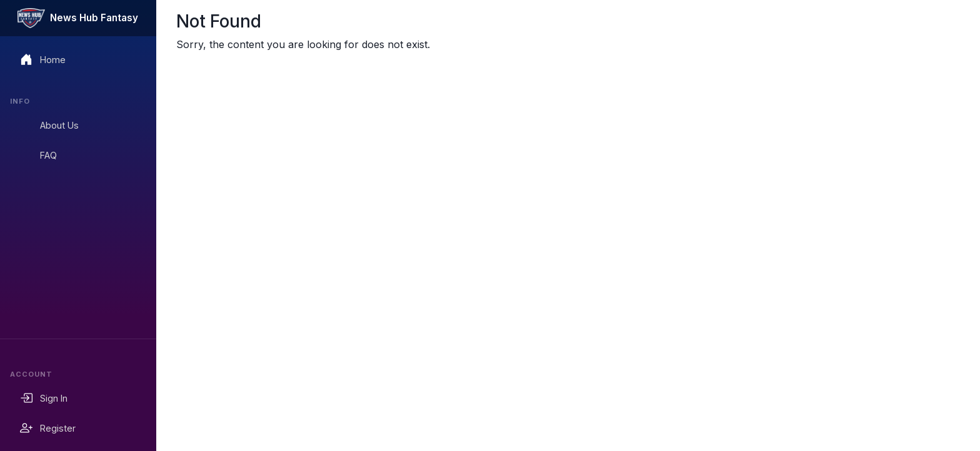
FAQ (38, 155)
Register (48, 428)
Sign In (44, 398)
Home (43, 59)
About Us (49, 125)
